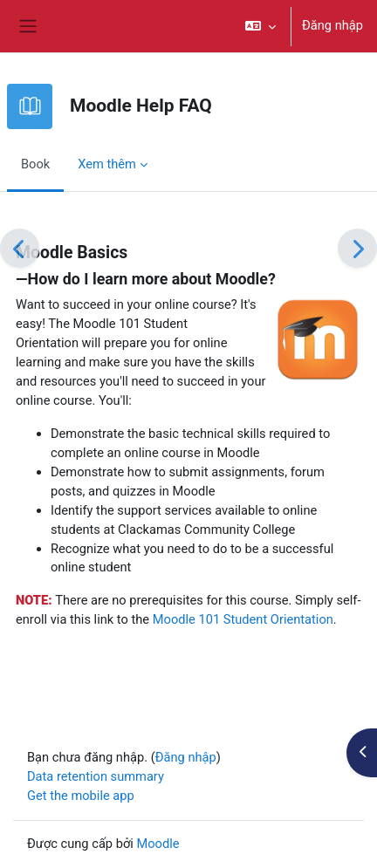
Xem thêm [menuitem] (107, 164)
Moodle (158, 844)
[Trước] (20, 248)
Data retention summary (96, 776)
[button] (260, 26)
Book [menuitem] (35, 164)
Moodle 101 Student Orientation (243, 619)
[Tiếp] (357, 248)
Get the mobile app (81, 796)
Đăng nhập (332, 25)
